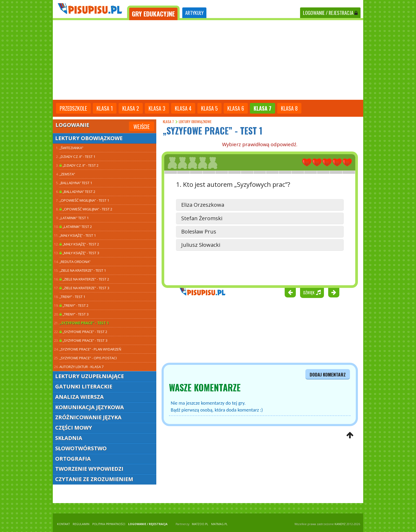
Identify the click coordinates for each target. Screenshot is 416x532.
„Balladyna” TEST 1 (76, 183)
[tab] (153, 13)
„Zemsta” (67, 174)
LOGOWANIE (330, 13)
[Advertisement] (208, 60)
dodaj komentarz (328, 374)
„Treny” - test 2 (74, 305)
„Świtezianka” (71, 148)
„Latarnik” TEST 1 (74, 218)
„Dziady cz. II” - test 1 (77, 157)
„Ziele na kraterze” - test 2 (84, 279)
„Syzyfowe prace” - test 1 (84, 323)
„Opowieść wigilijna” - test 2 (86, 209)
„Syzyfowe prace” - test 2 (83, 332)
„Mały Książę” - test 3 (79, 253)
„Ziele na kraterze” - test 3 (84, 288)
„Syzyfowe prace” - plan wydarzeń (90, 349)
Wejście (142, 127)
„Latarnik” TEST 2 (76, 227)
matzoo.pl (200, 524)
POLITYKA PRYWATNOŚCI (109, 524)
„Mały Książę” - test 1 (78, 235)
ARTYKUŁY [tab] (194, 13)
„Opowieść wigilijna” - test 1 (84, 200)
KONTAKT (63, 524)
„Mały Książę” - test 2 (79, 244)
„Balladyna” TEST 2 (77, 192)
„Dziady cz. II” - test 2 (79, 165)
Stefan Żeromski (202, 218)
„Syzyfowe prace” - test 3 (83, 340)
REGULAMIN (81, 524)
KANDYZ (340, 524)
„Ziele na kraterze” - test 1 (83, 270)
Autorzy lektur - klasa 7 (82, 367)
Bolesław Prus (199, 232)
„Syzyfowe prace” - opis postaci (88, 358)
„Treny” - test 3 (74, 314)
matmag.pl (219, 524)
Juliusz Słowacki (201, 245)
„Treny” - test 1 (72, 297)
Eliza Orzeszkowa (203, 205)
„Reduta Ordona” (75, 262)
